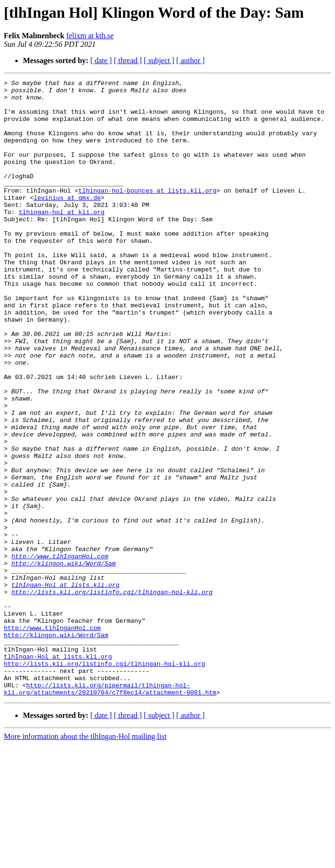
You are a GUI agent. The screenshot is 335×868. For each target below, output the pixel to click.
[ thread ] (128, 60)
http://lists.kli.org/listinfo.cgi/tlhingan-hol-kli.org (112, 695)
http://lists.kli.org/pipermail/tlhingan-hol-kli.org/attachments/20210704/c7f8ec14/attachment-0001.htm (110, 811)
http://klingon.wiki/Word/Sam (64, 661)
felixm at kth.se (90, 36)
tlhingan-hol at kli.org (61, 239)
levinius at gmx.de (67, 222)
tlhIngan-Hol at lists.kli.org (65, 686)
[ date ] (101, 60)
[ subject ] (159, 60)
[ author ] (191, 60)
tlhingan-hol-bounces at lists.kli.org (147, 213)
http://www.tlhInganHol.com (60, 652)
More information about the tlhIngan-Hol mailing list (85, 860)
